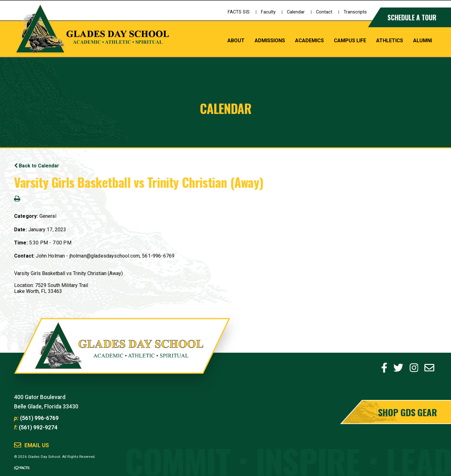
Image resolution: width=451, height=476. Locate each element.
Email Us (37, 445)
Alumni (422, 41)
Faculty (268, 12)
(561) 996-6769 (39, 418)
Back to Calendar (37, 166)
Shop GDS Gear (407, 412)
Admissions (270, 41)
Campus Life (350, 41)
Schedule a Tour (412, 17)
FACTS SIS (239, 12)
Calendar (296, 12)
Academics (309, 41)
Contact (324, 12)
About (236, 41)
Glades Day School (122, 353)
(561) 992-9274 (38, 427)
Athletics (390, 41)
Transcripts (355, 12)
